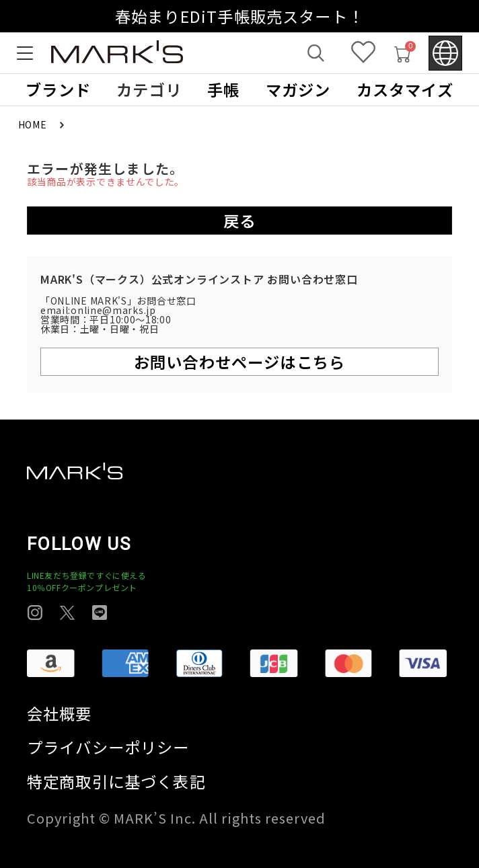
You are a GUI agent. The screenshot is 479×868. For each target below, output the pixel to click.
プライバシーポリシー (108, 747)
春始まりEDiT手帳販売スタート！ (239, 16)
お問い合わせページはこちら (239, 362)
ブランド (58, 90)
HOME (34, 124)
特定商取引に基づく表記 (116, 782)
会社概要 (60, 714)
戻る (239, 221)
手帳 (223, 90)
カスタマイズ (405, 90)
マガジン (298, 90)
